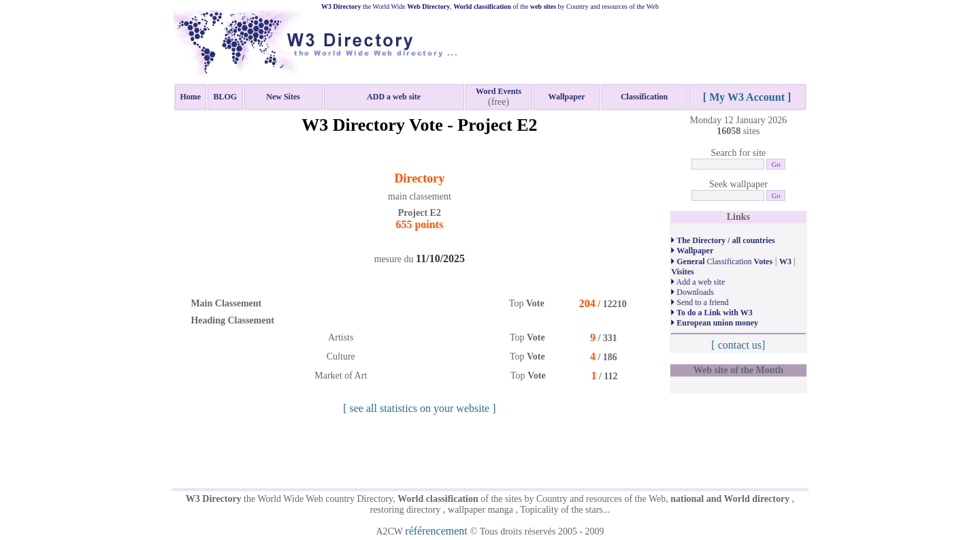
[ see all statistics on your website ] (419, 408)
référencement (437, 531)
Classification (722, 261)
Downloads (692, 292)
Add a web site (698, 282)
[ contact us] (738, 345)
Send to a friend (700, 302)
